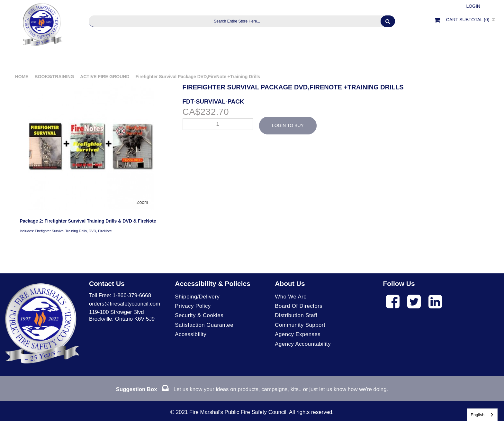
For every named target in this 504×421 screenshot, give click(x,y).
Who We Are (291, 297)
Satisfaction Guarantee (204, 325)
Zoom (142, 202)
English (477, 415)
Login (473, 6)
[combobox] (482, 415)
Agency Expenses (298, 334)
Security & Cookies (199, 315)
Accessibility (191, 334)
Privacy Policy (193, 306)
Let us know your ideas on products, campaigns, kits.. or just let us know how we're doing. (252, 389)
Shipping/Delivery (197, 297)
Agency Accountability (303, 344)
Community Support (300, 325)
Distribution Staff (296, 315)
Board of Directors (299, 306)
